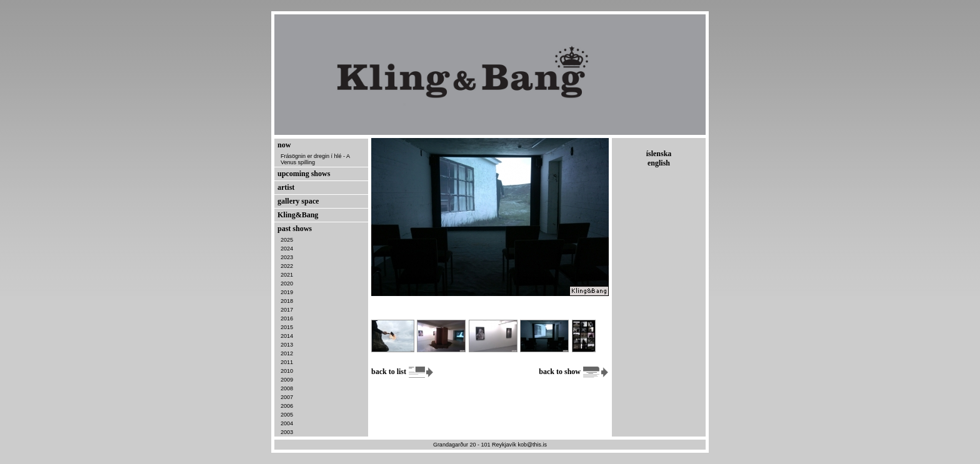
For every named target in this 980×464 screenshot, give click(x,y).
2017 (287, 310)
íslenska (659, 154)
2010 (287, 371)
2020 (287, 284)
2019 (287, 292)
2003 (287, 432)
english (659, 163)
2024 (287, 249)
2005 (287, 415)
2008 (287, 388)
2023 (287, 257)
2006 (287, 406)
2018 (287, 301)
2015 (287, 327)
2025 (287, 240)
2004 (287, 423)
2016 (287, 318)
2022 (287, 266)
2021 (287, 275)
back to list (403, 372)
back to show (574, 372)
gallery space (298, 201)
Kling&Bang (298, 215)
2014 (287, 336)
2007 (287, 397)
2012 (287, 353)
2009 (287, 380)
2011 (287, 362)
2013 (287, 345)
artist (286, 187)
